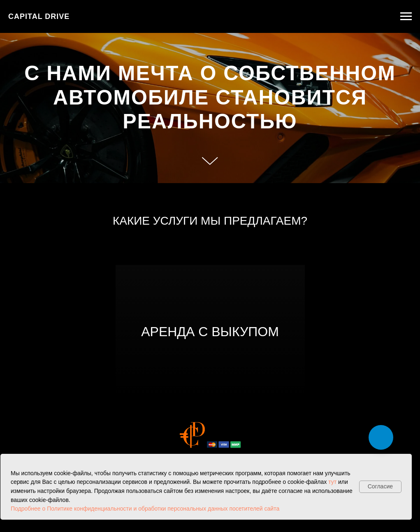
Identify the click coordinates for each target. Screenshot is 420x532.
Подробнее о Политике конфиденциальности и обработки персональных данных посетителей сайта (145, 509)
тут (332, 482)
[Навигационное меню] (406, 16)
